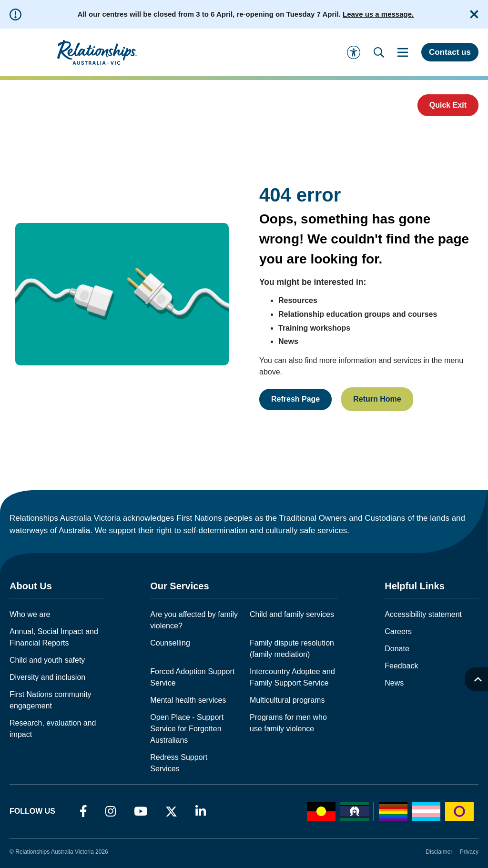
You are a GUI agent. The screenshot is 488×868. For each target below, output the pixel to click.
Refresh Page (295, 399)
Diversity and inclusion (47, 677)
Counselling (170, 643)
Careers (398, 631)
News (288, 341)
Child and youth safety (47, 660)
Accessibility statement (423, 614)
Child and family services (292, 614)
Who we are (30, 614)
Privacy (469, 852)
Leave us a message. (378, 14)
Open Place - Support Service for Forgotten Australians (187, 729)
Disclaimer (439, 852)
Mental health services (188, 700)
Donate (397, 649)
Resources (298, 300)
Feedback (401, 666)
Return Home (377, 399)
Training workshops (314, 328)
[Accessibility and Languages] (354, 52)
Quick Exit (448, 105)
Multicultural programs (287, 700)
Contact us (450, 52)
